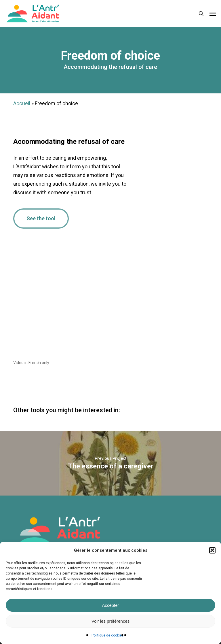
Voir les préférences (111, 621)
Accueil (22, 103)
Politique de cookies (108, 635)
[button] (212, 550)
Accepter (110, 605)
